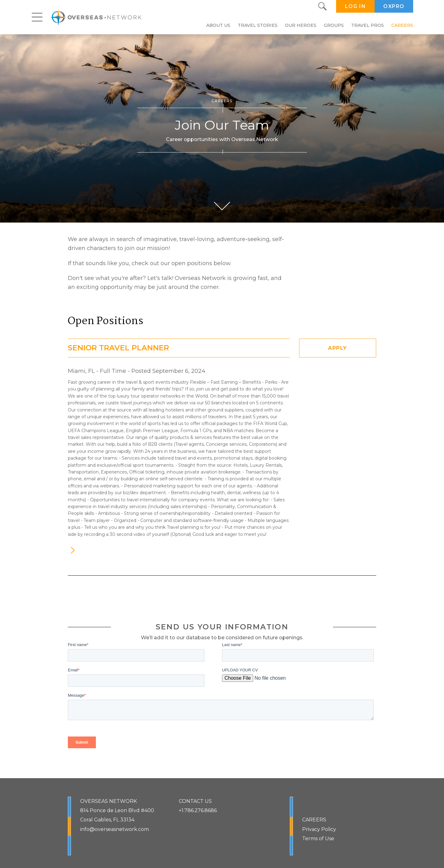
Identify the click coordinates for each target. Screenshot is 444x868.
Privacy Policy (319, 829)
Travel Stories (258, 25)
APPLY (338, 348)
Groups (334, 25)
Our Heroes (301, 25)
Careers (402, 25)
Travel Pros (368, 25)
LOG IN (356, 6)
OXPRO (394, 6)
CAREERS (314, 820)
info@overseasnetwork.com (115, 829)
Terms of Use (318, 839)
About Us (218, 25)
